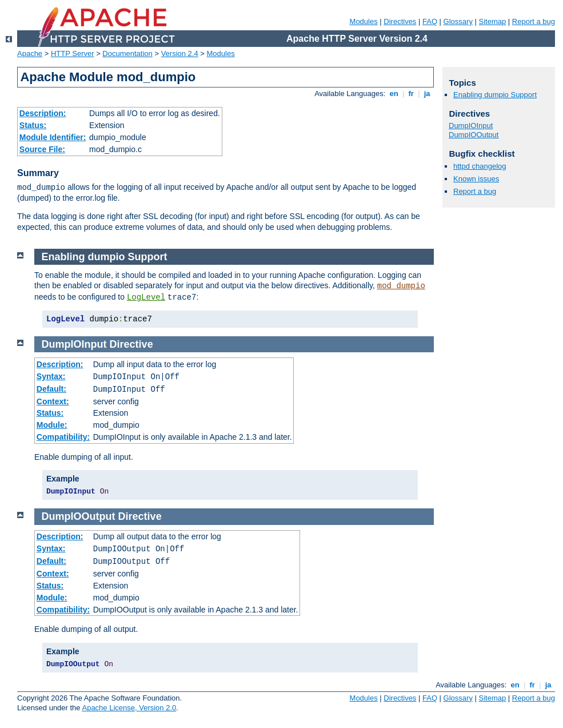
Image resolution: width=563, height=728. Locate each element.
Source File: (42, 149)
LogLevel (146, 297)
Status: (33, 125)
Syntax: (51, 376)
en (394, 94)
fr (411, 94)
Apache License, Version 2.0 (129, 708)
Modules (364, 21)
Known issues (476, 179)
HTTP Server (73, 53)
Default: (51, 389)
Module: (52, 425)
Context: (53, 401)
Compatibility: (63, 437)
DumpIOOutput (79, 516)
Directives (400, 21)
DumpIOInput (74, 344)
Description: (43, 113)
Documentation (127, 53)
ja (427, 94)
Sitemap (493, 21)
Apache (30, 53)
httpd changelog (480, 166)
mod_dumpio (401, 286)
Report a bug (534, 21)
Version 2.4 (180, 53)
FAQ (430, 21)
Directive (131, 344)
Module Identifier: (53, 137)
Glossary (458, 21)
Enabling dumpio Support (105, 257)
